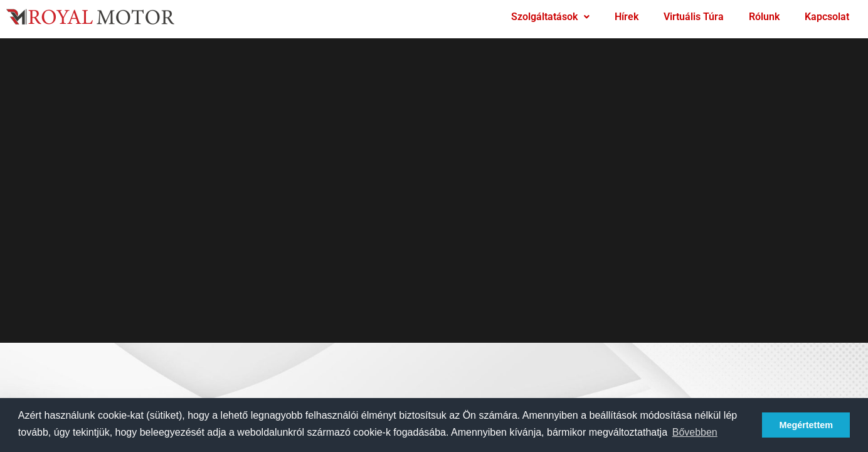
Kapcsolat (827, 17)
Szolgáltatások (550, 17)
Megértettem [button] (806, 425)
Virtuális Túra (694, 17)
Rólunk (764, 17)
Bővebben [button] (695, 432)
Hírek (627, 17)
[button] (550, 17)
